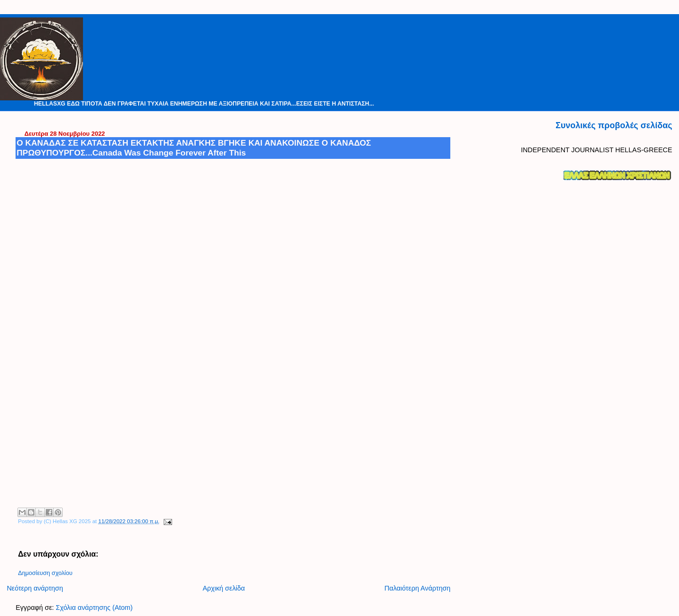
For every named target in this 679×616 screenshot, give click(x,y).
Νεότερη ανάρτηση (35, 588)
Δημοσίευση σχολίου (45, 573)
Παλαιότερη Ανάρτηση (417, 588)
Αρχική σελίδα (224, 588)
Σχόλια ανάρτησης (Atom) (94, 608)
